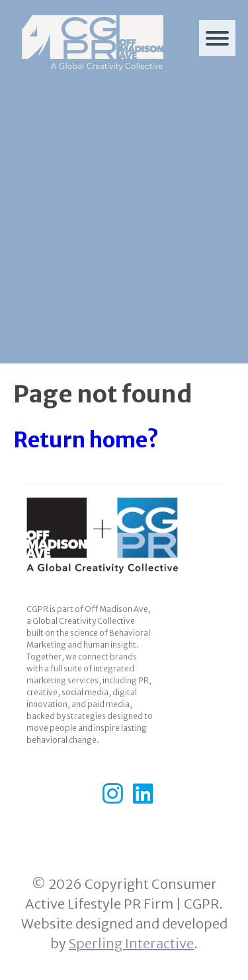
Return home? (86, 440)
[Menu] (217, 38)
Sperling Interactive (131, 943)
